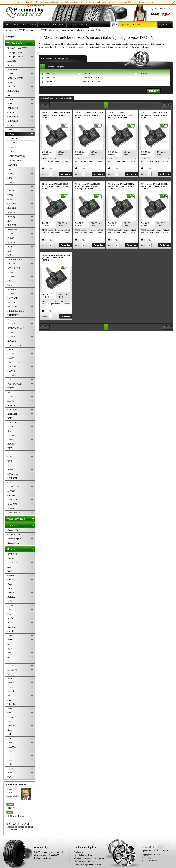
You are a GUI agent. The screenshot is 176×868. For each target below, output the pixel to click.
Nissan (10, 708)
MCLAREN (12, 307)
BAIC (10, 418)
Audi (9, 567)
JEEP (10, 247)
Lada (9, 661)
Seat (9, 738)
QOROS (11, 482)
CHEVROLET (13, 117)
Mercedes (11, 691)
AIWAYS (11, 65)
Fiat (9, 610)
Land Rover (12, 670)
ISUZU (10, 448)
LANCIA (11, 264)
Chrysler (11, 631)
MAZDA (11, 302)
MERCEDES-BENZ (16, 311)
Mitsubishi (12, 704)
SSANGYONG (14, 362)
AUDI (10, 82)
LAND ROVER (14, 268)
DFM (10, 461)
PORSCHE (12, 337)
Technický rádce (29, 24)
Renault (11, 726)
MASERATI (12, 289)
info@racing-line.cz (15, 816)
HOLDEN (12, 208)
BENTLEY (12, 87)
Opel (9, 713)
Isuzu (10, 640)
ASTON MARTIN (15, 78)
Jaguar (10, 648)
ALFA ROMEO (14, 69)
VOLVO (11, 388)
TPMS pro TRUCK (15, 57)
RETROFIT (12, 414)
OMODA (11, 495)
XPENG (11, 397)
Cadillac (11, 575)
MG (9, 281)
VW (9, 777)
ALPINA (11, 405)
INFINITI (11, 234)
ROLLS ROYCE (14, 345)
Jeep (9, 653)
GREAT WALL (14, 410)
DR (9, 465)
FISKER (11, 191)
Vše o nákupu (59, 24)
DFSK (10, 130)
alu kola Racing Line (83, 855)
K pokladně (163, 24)
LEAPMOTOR (14, 512)
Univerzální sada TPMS (17, 48)
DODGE (11, 174)
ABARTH (12, 61)
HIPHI (10, 470)
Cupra (10, 584)
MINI (10, 178)
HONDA (11, 212)
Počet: (45, 174)
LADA (10, 255)
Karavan (11, 558)
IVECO (11, 238)
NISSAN (11, 324)
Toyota (10, 768)
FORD (10, 195)
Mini (9, 700)
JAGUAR (11, 242)
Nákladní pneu (13, 543)
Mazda (10, 687)
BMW (10, 95)
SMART (11, 358)
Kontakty (83, 24)
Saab (9, 734)
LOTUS (11, 277)
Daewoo (11, 593)
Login (166, 850)
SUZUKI (11, 371)
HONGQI (11, 217)
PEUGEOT (12, 332)
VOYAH (11, 435)
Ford (9, 614)
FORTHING (12, 422)
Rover (10, 730)
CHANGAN (12, 504)
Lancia (10, 666)
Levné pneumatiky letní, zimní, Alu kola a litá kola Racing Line (27, 9)
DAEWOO (12, 169)
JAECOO (11, 491)
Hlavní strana (11, 30)
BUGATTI (12, 444)
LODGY (51, 81)
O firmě (72, 24)
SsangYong (12, 747)
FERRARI (12, 182)
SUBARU (12, 367)
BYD (10, 104)
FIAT (10, 187)
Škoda (10, 760)
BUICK (11, 100)
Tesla (10, 764)
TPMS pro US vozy (15, 52)
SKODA (11, 354)
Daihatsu (11, 597)
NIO (9, 319)
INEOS (10, 427)
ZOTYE (11, 401)
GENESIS (12, 204)
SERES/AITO (13, 487)
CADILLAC (13, 108)
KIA (9, 251)
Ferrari (10, 605)
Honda (10, 618)
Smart (10, 743)
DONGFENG (13, 500)
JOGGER (143, 74)
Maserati (11, 683)
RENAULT (12, 341)
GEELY (11, 199)
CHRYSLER (13, 121)
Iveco (10, 644)
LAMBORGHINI (15, 259)
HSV (9, 221)
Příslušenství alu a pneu (21, 519)
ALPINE (11, 74)
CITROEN (12, 125)
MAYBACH (12, 298)
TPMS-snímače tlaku (21, 43)
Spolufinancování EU (152, 850)
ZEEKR (11, 440)
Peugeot (11, 717)
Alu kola (21, 549)
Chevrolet (11, 627)
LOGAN (86, 74)
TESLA (11, 375)
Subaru (10, 751)
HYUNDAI (12, 229)
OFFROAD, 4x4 (14, 534)
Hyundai (11, 623)
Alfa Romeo (12, 563)
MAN (10, 285)
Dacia (10, 588)
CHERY (11, 112)
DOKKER (52, 74)
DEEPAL (11, 508)
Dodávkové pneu (14, 539)
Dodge (10, 601)
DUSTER (51, 77)
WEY (10, 392)
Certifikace (45, 24)
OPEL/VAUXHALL (16, 328)
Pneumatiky (21, 525)
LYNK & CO (13, 474)
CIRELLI (11, 457)
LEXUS (11, 272)
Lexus (10, 674)
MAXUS (11, 294)
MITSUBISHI (13, 315)
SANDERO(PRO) (90, 77)
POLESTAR (12, 478)
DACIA (11, 134)
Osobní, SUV (13, 530)
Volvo (10, 773)
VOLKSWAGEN (14, 384)
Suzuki (10, 756)
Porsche (11, 721)
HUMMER (12, 225)
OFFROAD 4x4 (14, 554)
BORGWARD (13, 91)
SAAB (10, 349)
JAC (9, 452)
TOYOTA (11, 380)
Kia (9, 657)
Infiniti (10, 636)
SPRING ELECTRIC (92, 81)
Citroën (10, 580)
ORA (10, 431)
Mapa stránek (148, 847)
